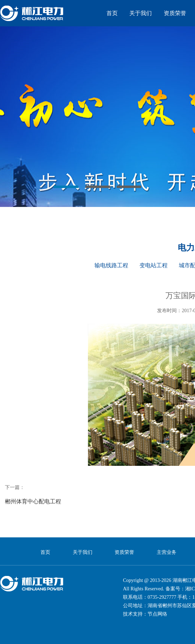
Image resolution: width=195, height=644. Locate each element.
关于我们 (141, 13)
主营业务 (167, 552)
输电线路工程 (111, 265)
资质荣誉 (175, 13)
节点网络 (157, 614)
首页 (112, 13)
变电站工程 (154, 265)
